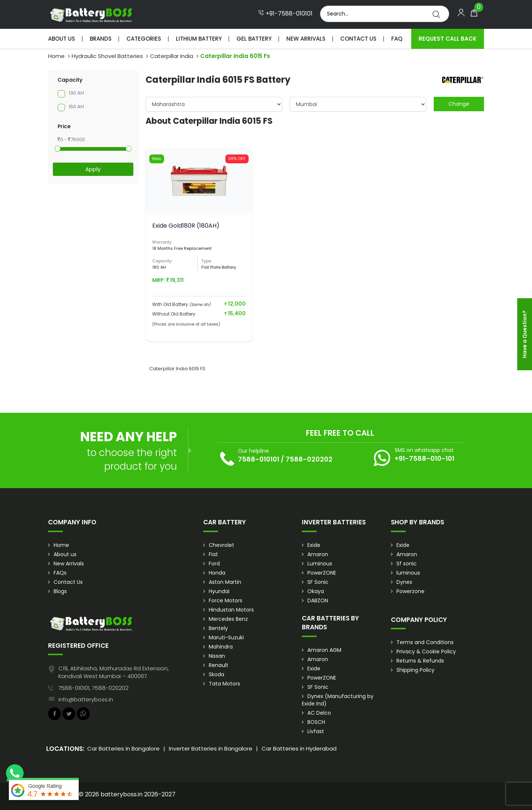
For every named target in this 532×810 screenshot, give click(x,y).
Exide (314, 545)
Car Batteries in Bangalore (123, 748)
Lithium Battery (199, 39)
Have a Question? (525, 334)
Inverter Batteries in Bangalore (211, 748)
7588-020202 (309, 459)
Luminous (320, 564)
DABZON (318, 600)
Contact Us (358, 39)
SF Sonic (318, 582)
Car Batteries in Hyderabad (299, 748)
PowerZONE (322, 573)
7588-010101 (259, 459)
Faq (397, 39)
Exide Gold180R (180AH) (186, 226)
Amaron (318, 554)
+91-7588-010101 (285, 14)
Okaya (316, 591)
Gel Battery (254, 39)
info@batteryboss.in (86, 699)
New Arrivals (306, 39)
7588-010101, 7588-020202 (93, 688)
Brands (101, 39)
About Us (62, 39)
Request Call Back (448, 39)
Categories (144, 39)
